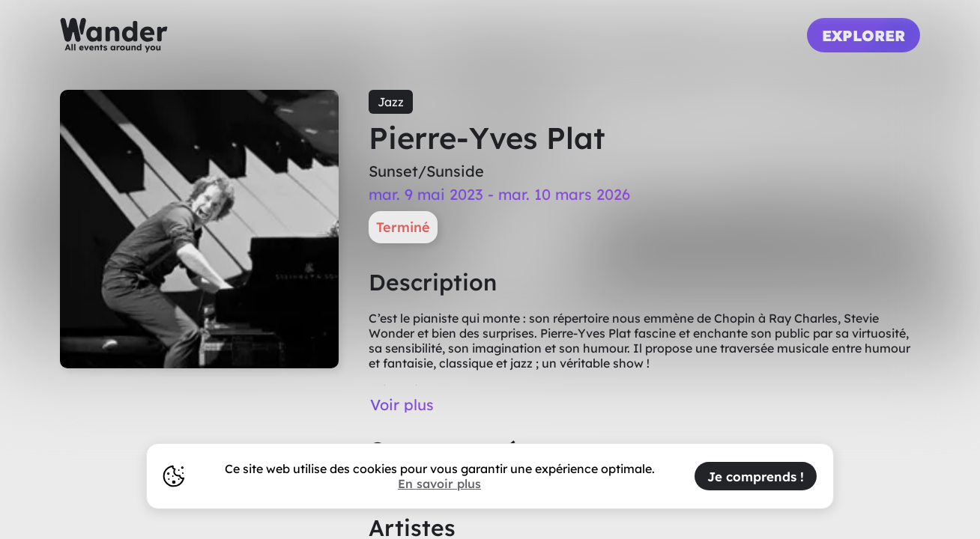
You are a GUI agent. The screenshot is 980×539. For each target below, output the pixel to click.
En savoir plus (439, 484)
